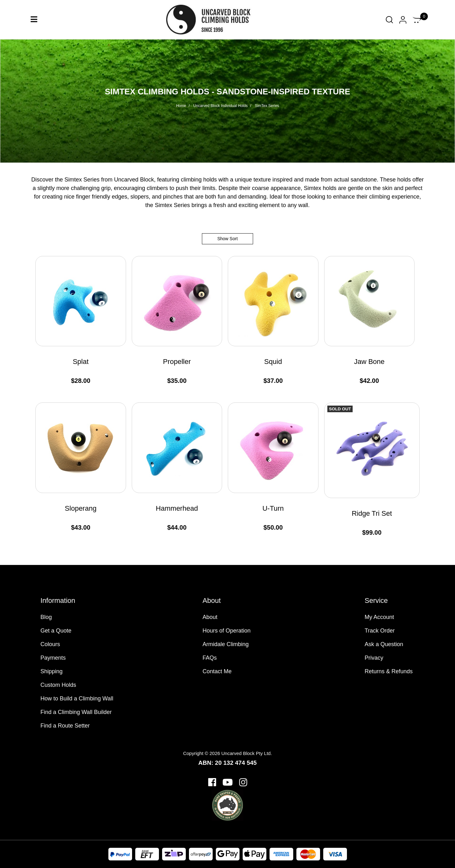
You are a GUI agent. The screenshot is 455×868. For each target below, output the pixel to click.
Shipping (52, 671)
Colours (50, 644)
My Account (379, 617)
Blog (46, 617)
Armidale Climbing (226, 644)
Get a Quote (56, 631)
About (210, 617)
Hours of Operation (227, 631)
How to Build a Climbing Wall (77, 699)
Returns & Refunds (389, 671)
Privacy (374, 658)
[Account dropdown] (403, 20)
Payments (53, 658)
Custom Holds (58, 685)
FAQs (210, 658)
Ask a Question (384, 644)
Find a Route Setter (65, 726)
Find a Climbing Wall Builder (76, 712)
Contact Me (217, 671)
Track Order (380, 631)
